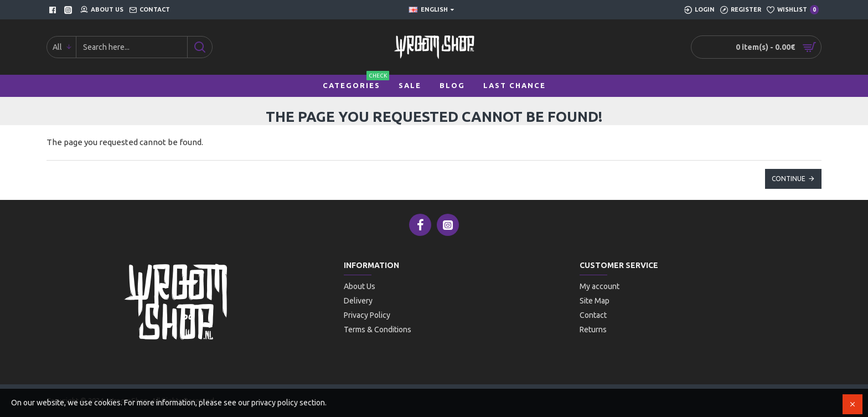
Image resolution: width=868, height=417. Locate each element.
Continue (789, 179)
